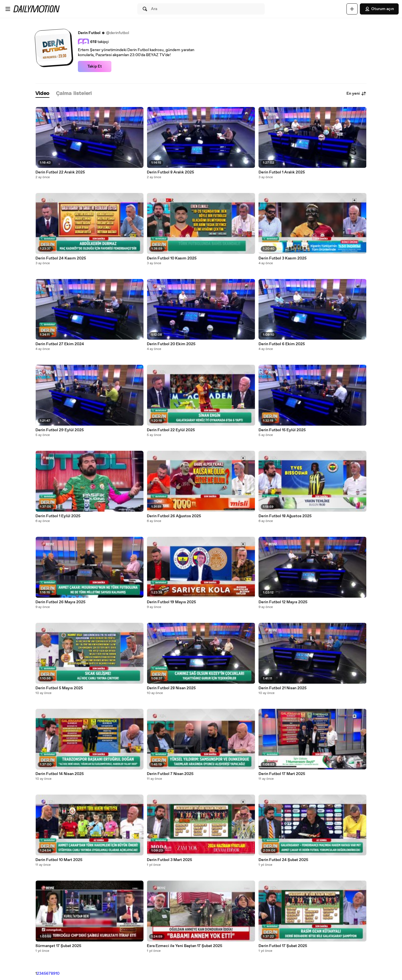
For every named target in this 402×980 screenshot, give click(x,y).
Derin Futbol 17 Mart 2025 (282, 774)
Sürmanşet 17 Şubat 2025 (58, 946)
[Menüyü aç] (8, 9)
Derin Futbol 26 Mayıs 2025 (60, 602)
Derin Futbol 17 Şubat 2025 (283, 946)
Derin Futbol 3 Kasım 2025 (283, 258)
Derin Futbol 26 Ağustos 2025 (174, 516)
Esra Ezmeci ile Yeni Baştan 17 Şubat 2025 (185, 946)
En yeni (356, 94)
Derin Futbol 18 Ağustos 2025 (285, 516)
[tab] (42, 94)
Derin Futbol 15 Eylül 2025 (282, 430)
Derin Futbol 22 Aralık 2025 (60, 172)
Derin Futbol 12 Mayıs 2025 (283, 602)
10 (58, 974)
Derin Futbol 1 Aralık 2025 (282, 172)
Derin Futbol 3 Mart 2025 (169, 860)
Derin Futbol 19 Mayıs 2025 (171, 602)
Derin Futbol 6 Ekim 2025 (282, 344)
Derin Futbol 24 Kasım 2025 (61, 258)
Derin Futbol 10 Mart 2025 (59, 860)
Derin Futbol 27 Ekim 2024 (60, 344)
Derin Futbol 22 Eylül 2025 (171, 430)
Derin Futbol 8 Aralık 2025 (170, 172)
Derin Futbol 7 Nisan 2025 (170, 774)
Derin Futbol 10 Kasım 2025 (172, 258)
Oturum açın (379, 9)
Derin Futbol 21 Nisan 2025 (283, 688)
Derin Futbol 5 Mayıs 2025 (59, 688)
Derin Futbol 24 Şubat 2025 (283, 860)
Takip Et (95, 66)
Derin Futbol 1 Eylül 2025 (58, 516)
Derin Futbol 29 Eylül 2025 (60, 430)
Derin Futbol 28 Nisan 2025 (171, 688)
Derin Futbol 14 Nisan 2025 (60, 774)
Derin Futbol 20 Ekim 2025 (171, 344)
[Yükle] (352, 9)
